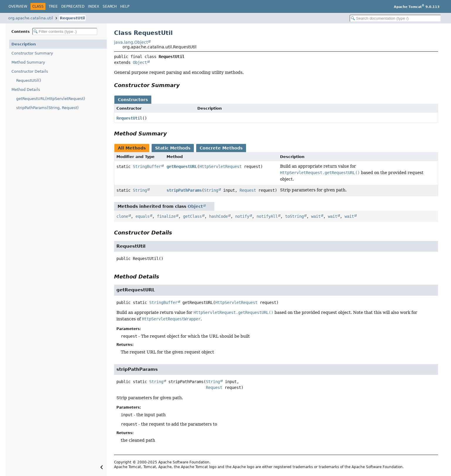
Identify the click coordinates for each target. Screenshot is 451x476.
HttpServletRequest (221, 166)
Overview (18, 6)
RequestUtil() (29, 80)
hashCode (218, 216)
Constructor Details (30, 71)
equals (143, 216)
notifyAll (267, 216)
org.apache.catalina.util (31, 18)
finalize (166, 216)
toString (294, 216)
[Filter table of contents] (65, 32)
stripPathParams (184, 190)
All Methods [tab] (132, 148)
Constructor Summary (32, 53)
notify (242, 216)
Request (248, 190)
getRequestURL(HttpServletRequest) (51, 99)
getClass (192, 216)
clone (122, 216)
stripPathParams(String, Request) (47, 108)
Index (94, 6)
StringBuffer (147, 166)
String (140, 190)
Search (110, 6)
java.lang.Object (131, 42)
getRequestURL (182, 166)
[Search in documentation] (395, 18)
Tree (53, 6)
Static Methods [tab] (173, 148)
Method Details (26, 90)
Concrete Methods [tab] (221, 148)
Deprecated (73, 6)
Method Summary (28, 62)
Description (24, 44)
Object (140, 62)
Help (125, 6)
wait (316, 216)
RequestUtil (72, 18)
